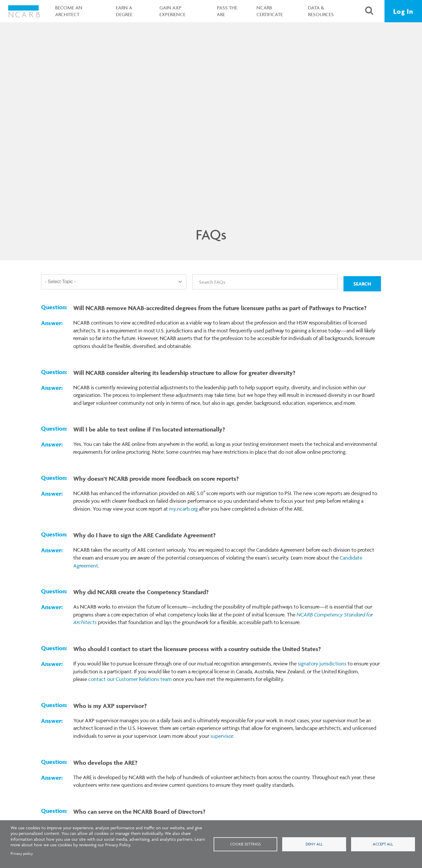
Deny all (314, 844)
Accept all (383, 844)
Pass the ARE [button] (227, 11)
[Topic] (114, 282)
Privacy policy (22, 853)
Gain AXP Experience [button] (172, 11)
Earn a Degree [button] (124, 11)
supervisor (222, 736)
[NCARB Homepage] (24, 11)
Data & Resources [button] (320, 11)
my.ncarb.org (183, 509)
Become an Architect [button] (68, 11)
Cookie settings (245, 844)
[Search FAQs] (265, 282)
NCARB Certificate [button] (269, 11)
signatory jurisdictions (322, 664)
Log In (403, 11)
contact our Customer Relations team (130, 679)
